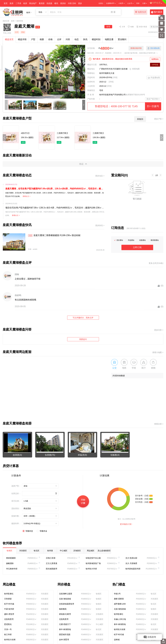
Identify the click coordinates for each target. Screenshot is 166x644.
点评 (59, 39)
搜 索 (113, 12)
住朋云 (101, 3)
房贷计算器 (143, 27)
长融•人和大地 (120, 619)
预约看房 (157, 12)
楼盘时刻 (96, 39)
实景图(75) (50, 455)
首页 (6, 3)
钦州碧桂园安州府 (133, 569)
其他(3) (140, 119)
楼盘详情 (22, 39)
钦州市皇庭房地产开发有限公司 (112, 95)
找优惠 (49, 3)
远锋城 (117, 640)
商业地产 (33, 3)
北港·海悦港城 (65, 599)
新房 (12, 3)
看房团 (42, 3)
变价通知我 (154, 48)
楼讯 (56, 3)
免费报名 (155, 59)
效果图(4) (17, 455)
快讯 (85, 39)
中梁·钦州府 (9, 609)
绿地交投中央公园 (93, 558)
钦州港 (50, 551)
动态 (77, 39)
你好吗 (18, 295)
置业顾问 (122, 39)
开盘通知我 (154, 78)
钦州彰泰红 (9, 594)
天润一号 (8, 629)
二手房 (18, 3)
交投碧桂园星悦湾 (67, 604)
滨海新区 (77, 551)
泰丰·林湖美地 (65, 629)
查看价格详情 (136, 48)
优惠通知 (142, 240)
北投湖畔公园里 (66, 594)
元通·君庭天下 (65, 624)
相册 (42, 39)
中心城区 (64, 551)
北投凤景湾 (9, 619)
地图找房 (141, 12)
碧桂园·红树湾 (65, 614)
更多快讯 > (100, 225)
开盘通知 (131, 240)
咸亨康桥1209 (120, 604)
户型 (33, 39)
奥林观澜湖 (11, 558)
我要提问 (83, 339)
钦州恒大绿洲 (10, 640)
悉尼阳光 (8, 624)
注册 (144, 3)
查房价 (63, 3)
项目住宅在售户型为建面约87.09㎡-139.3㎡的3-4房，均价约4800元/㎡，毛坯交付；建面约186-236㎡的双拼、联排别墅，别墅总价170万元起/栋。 (55, 208)
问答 (68, 39)
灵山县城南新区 (104, 551)
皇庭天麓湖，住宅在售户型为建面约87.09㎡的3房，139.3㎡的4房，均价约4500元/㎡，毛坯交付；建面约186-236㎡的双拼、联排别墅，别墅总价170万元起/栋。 (55, 189)
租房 (25, 3)
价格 (50, 39)
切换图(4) (115, 455)
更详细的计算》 (127, 524)
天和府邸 (8, 599)
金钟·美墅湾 (64, 640)
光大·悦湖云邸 (131, 558)
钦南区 (10, 551)
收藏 (132, 27)
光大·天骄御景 (131, 563)
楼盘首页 (9, 39)
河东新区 (23, 551)
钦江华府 (8, 634)
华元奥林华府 (12, 569)
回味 (17, 274)
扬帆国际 (10, 563)
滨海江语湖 (51, 558)
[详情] (115, 77)
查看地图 (135, 69)
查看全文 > (27, 196)
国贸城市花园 (65, 634)
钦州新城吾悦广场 (93, 563)
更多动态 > (100, 176)
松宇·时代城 (9, 604)
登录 (138, 3)
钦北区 (37, 551)
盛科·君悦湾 (9, 614)
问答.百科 (72, 3)
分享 (123, 27)
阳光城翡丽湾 (52, 569)
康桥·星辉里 (119, 599)
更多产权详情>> (153, 99)
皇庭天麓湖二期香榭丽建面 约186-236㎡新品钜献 (54, 235)
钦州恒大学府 (91, 569)
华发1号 (117, 594)
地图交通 (109, 39)
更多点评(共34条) (156, 263)
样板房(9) (82, 455)
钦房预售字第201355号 (135, 95)
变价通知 (120, 240)
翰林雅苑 (63, 609)
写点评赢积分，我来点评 (83, 318)
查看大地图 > (158, 352)
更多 (80, 3)
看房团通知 (155, 240)
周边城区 (91, 551)
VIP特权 (155, 65)
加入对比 (156, 27)
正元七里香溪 (52, 563)
